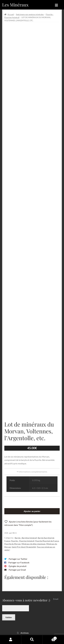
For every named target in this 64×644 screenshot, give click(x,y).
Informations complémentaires (32, 450)
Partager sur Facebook (19, 541)
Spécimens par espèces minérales (30, 14)
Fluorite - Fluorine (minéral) (23, 519)
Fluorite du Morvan (13, 522)
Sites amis (25, 625)
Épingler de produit (18, 545)
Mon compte (11, 639)
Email (56, 577)
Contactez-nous (28, 630)
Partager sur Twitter (18, 537)
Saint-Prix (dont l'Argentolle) (24, 525)
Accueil (11, 14)
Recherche (32, 639)
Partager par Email (17, 548)
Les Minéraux (15, 5)
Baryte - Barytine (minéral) (26, 516)
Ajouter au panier (32, 490)
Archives (25, 611)
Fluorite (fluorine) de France (47, 519)
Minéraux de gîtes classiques (33, 522)
